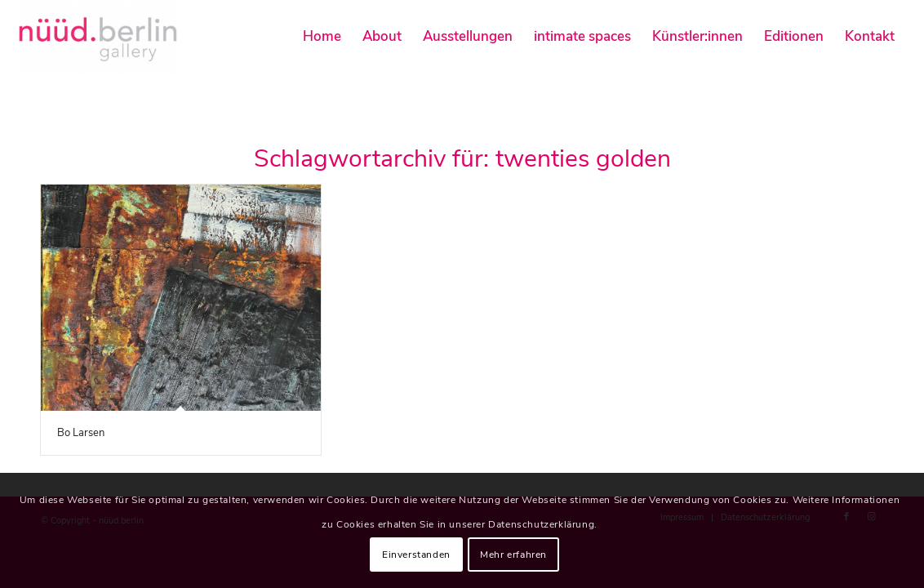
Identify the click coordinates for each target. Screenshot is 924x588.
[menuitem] (322, 37)
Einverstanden (416, 555)
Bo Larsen (81, 433)
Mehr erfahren (513, 555)
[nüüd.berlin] (99, 37)
